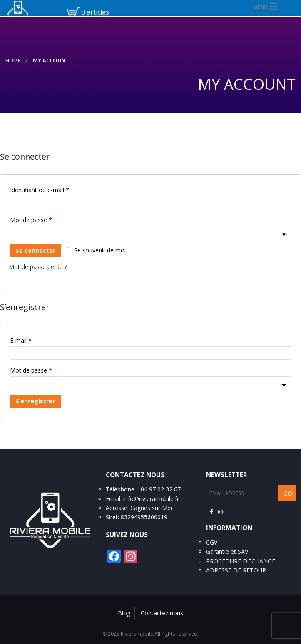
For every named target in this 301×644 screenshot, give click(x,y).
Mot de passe (46, 219)
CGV (212, 542)
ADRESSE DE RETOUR (236, 570)
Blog (124, 613)
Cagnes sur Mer (152, 508)
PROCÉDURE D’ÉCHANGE (241, 561)
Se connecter (36, 250)
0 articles (95, 12)
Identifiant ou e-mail (54, 189)
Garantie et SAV (227, 551)
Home (13, 60)
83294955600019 (144, 517)
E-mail (35, 339)
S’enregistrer (35, 401)
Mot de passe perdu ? (38, 267)
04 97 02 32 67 (161, 489)
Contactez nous (162, 613)
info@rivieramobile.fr (151, 499)
